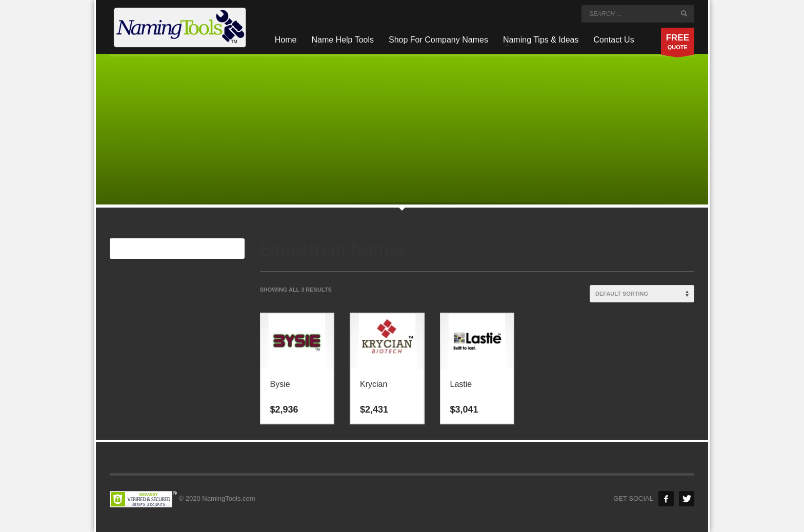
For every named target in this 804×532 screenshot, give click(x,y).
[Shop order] (642, 294)
